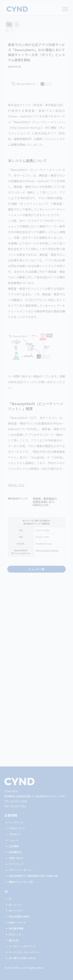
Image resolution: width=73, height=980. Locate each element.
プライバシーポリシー (19, 870)
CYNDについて (15, 828)
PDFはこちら (16, 485)
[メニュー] (65, 8)
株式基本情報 (14, 929)
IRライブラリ (14, 911)
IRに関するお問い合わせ (20, 958)
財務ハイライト (15, 923)
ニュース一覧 (36, 569)
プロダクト (13, 834)
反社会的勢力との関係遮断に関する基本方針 (31, 876)
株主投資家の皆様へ (18, 917)
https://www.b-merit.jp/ (47, 550)
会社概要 (12, 846)
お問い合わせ (14, 858)
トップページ (14, 823)
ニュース (11, 840)
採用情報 (13, 852)
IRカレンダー (14, 935)
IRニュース (13, 905)
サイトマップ (14, 864)
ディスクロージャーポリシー (23, 952)
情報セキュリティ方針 (19, 882)
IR (8, 899)
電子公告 (12, 940)
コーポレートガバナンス (20, 946)
